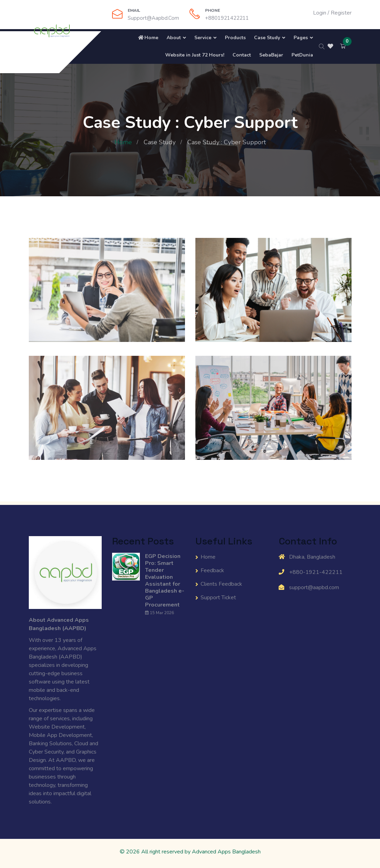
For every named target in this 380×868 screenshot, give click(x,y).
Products (235, 38)
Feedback (212, 570)
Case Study (267, 38)
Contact (242, 55)
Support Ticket (218, 598)
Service (203, 38)
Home (148, 38)
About (174, 38)
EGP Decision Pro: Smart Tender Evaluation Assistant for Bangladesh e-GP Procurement (165, 581)
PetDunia (302, 55)
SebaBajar (271, 55)
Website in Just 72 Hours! (194, 55)
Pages (301, 38)
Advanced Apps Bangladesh (226, 852)
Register (341, 13)
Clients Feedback (221, 584)
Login (320, 13)
